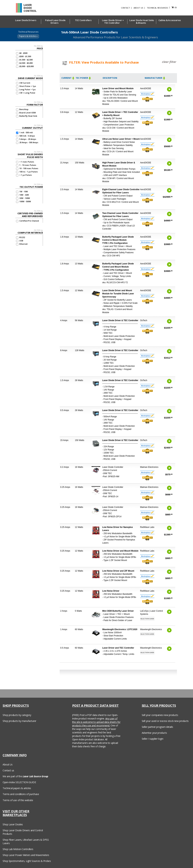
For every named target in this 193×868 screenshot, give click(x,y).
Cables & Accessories (171, 20)
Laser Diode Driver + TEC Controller (113, 22)
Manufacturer (155, 78)
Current (68, 78)
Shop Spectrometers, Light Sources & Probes (27, 861)
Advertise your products (154, 733)
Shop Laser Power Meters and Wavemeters (26, 855)
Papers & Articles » (28, 36)
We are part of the (25, 776)
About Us (8, 764)
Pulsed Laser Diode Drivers (55, 22)
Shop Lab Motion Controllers (18, 849)
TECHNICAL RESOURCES (163, 8)
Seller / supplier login (152, 739)
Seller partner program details (157, 727)
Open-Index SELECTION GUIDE (19, 782)
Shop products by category (17, 715)
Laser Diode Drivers (27, 20)
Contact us (8, 770)
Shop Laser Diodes (13, 824)
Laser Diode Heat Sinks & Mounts (142, 22)
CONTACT (131, 8)
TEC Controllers (84, 20)
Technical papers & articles (17, 788)
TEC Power (84, 78)
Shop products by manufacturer (19, 721)
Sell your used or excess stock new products (165, 721)
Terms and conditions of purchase (21, 794)
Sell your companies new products (160, 715)
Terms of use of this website (18, 800)
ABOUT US (144, 8)
